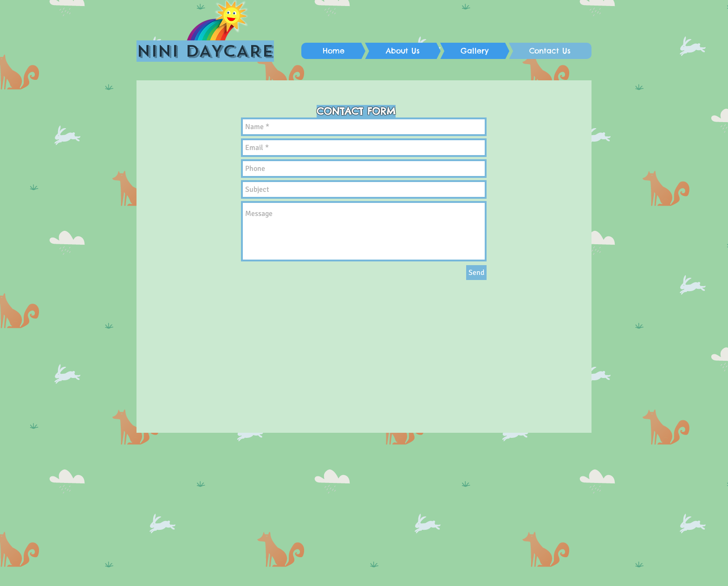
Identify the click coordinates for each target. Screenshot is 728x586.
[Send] (476, 273)
